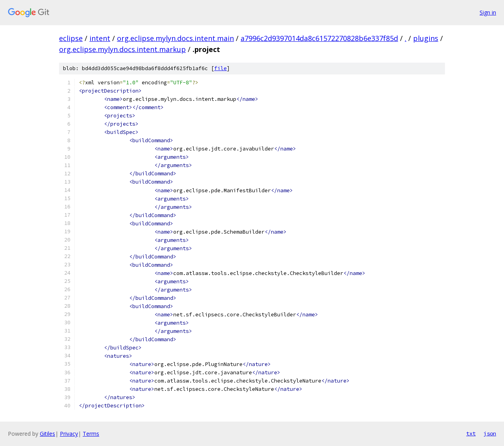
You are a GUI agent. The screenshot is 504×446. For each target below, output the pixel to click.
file (220, 68)
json (490, 433)
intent (100, 38)
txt (471, 433)
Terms (91, 434)
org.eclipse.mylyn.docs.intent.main (175, 38)
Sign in (488, 12)
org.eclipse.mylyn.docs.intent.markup (122, 49)
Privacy (69, 434)
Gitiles (47, 434)
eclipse (71, 38)
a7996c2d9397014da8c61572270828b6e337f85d (319, 38)
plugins (426, 38)
